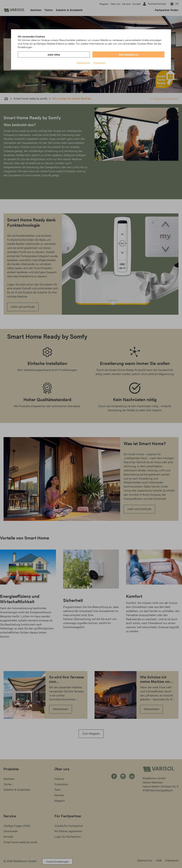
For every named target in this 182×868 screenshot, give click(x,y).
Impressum (99, 62)
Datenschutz (83, 62)
